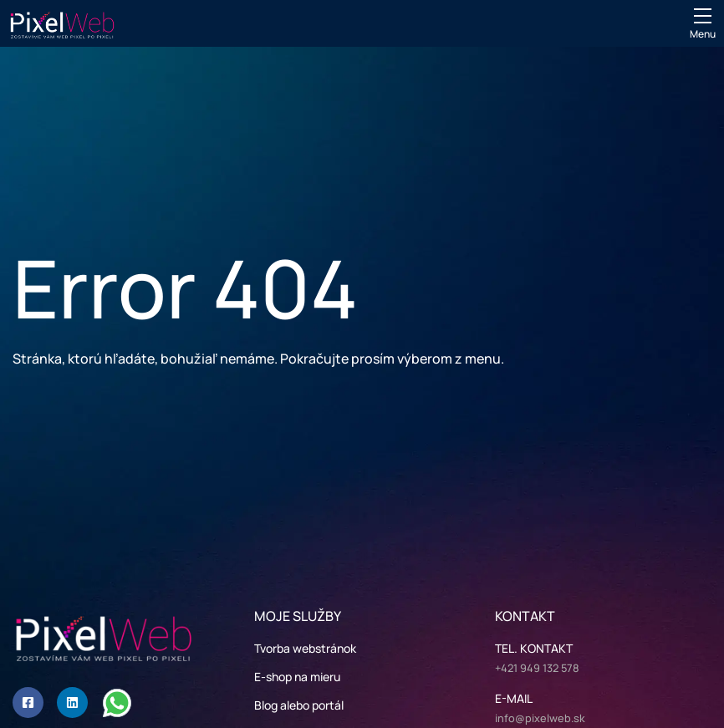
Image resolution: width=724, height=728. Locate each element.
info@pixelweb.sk (540, 718)
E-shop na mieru (297, 677)
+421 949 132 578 (537, 668)
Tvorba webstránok (305, 648)
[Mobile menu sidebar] (703, 16)
